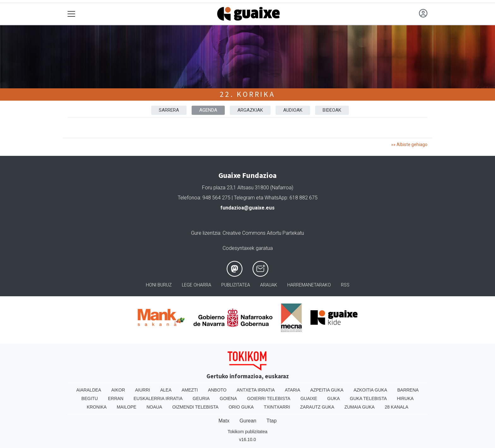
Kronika (97, 407)
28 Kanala (397, 407)
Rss (345, 285)
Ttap (271, 421)
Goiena (228, 398)
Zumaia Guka (360, 407)
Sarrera (169, 110)
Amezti (190, 390)
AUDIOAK (293, 110)
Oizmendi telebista (196, 407)
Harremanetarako (309, 285)
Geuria (201, 398)
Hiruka (405, 398)
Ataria (292, 390)
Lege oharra (197, 285)
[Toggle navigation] (72, 14)
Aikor (118, 390)
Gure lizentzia (206, 233)
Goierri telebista (268, 398)
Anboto (217, 390)
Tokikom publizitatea (247, 432)
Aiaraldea (89, 390)
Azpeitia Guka (327, 390)
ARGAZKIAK (250, 110)
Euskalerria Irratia (158, 398)
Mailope (127, 407)
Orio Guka (241, 407)
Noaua (154, 407)
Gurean (248, 421)
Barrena (408, 390)
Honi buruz (159, 285)
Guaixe (309, 398)
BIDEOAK (332, 110)
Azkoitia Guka (370, 390)
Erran (116, 398)
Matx (224, 421)
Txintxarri (277, 407)
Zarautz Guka (317, 407)
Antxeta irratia (256, 390)
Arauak (269, 285)
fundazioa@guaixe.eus (247, 208)
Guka (334, 398)
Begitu (90, 398)
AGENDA (208, 110)
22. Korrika (247, 94)
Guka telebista (368, 398)
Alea (166, 390)
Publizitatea (236, 285)
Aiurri (143, 390)
